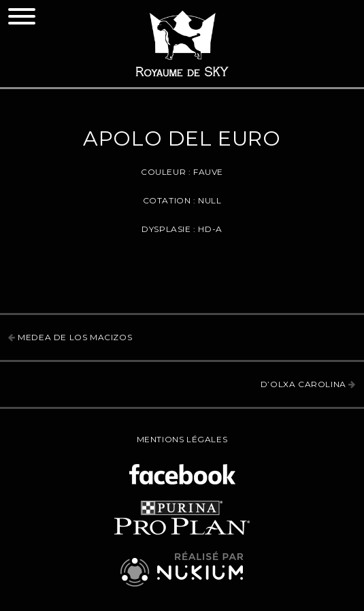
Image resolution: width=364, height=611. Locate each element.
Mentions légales (182, 439)
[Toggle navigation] (22, 16)
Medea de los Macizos (70, 337)
